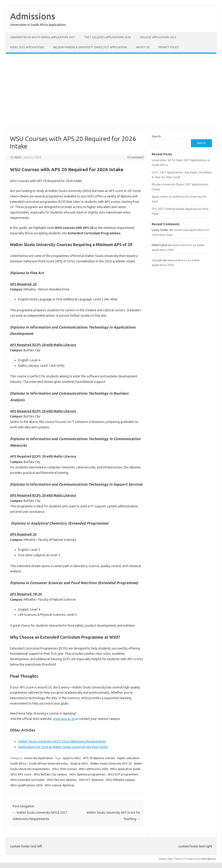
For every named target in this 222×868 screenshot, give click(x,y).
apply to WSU (72, 758)
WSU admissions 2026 (93, 769)
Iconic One (166, 859)
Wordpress (209, 859)
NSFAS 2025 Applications (27, 47)
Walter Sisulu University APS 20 (111, 763)
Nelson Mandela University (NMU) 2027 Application (90, 47)
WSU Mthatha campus (121, 780)
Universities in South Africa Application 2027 (43, 37)
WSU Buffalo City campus (50, 774)
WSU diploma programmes (87, 774)
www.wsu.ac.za (64, 719)
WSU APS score (21, 774)
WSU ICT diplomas (91, 780)
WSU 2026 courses (64, 769)
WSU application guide (125, 769)
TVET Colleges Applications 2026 (107, 37)
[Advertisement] (111, 91)
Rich (18, 157)
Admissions (33, 16)
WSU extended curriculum (28, 780)
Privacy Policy (169, 47)
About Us (143, 47)
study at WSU (79, 763)
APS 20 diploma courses (99, 758)
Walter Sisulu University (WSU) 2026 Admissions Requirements (62, 741)
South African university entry (48, 763)
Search (156, 136)
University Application (39, 758)
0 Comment (135, 157)
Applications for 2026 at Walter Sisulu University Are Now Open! (63, 747)
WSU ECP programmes (123, 774)
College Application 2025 (158, 37)
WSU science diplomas (60, 785)
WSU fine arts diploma (62, 780)
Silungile (157, 260)
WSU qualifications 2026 (26, 785)
